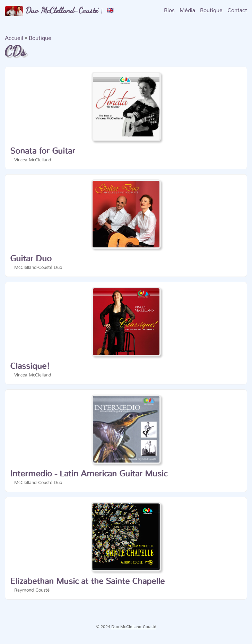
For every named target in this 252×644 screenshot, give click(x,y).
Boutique (40, 38)
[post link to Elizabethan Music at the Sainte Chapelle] (126, 548)
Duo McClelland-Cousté (51, 11)
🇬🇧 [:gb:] (110, 10)
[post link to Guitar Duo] (126, 226)
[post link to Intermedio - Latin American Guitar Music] (126, 441)
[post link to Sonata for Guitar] (126, 118)
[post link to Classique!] (126, 333)
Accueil (14, 38)
